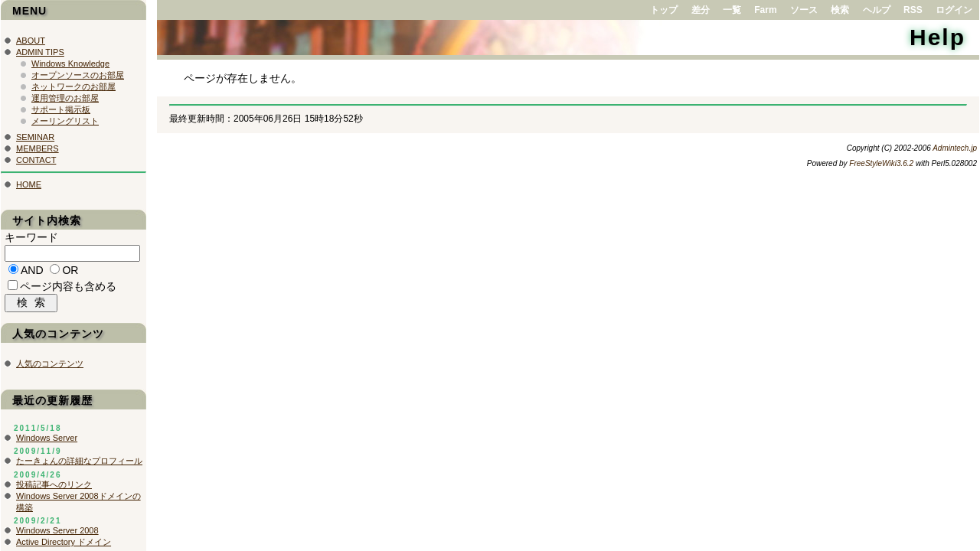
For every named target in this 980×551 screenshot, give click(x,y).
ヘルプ (877, 10)
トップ (664, 10)
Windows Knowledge (70, 64)
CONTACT (36, 160)
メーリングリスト (65, 121)
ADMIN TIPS (40, 52)
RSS (913, 10)
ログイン (954, 10)
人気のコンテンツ (50, 367)
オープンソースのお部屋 (78, 75)
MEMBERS (38, 148)
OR (70, 272)
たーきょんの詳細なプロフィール (79, 465)
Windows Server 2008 (57, 534)
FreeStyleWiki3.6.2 (881, 163)
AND (32, 272)
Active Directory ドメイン (64, 546)
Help (938, 37)
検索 (840, 10)
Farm (765, 10)
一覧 (732, 10)
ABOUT (31, 41)
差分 (701, 10)
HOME (29, 184)
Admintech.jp (955, 148)
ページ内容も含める (68, 289)
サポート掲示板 (61, 109)
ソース (804, 10)
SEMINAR (35, 137)
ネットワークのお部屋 (73, 86)
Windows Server (47, 442)
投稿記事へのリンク (54, 488)
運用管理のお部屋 (65, 98)
